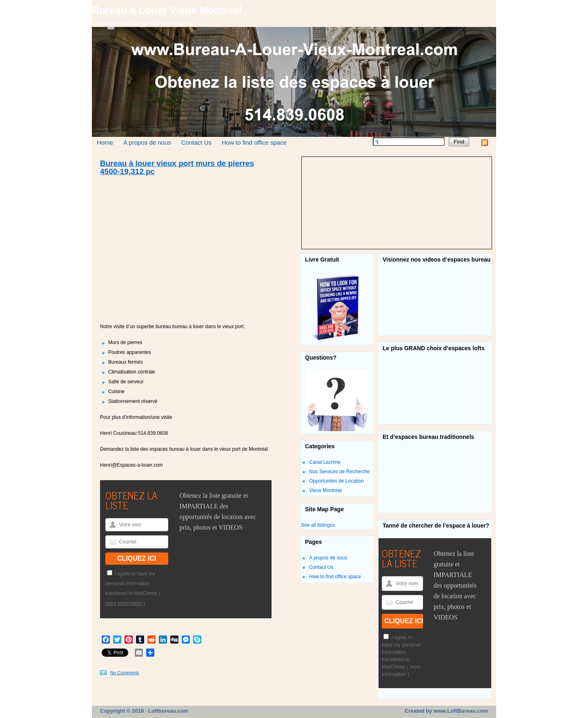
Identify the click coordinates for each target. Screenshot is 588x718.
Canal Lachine (325, 462)
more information (124, 603)
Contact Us (196, 142)
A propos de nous (147, 142)
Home (105, 142)
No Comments (125, 673)
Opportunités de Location (336, 481)
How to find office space (254, 142)
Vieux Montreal (325, 490)
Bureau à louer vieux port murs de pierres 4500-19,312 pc (177, 168)
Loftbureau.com (167, 711)
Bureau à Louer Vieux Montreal (167, 10)
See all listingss (318, 525)
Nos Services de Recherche (340, 472)
